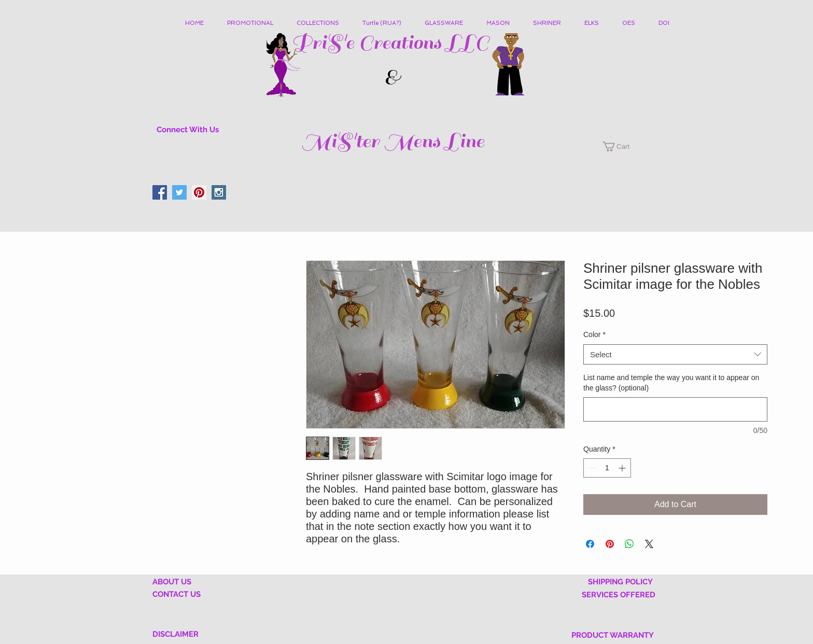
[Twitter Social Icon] (179, 192)
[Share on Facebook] (590, 544)
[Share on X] (649, 544)
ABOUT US (172, 582)
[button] (322, 23)
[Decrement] (591, 468)
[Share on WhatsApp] (629, 544)
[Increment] (623, 468)
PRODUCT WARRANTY (613, 635)
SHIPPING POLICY (620, 582)
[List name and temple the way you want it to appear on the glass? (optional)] (675, 409)
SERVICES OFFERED (619, 595)
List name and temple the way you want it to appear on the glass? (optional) (671, 383)
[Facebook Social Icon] (160, 192)
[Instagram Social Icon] (219, 192)
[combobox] (675, 354)
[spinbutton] (607, 468)
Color (594, 334)
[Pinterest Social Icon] (199, 192)
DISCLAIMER (176, 634)
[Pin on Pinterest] (610, 544)
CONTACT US (177, 594)
